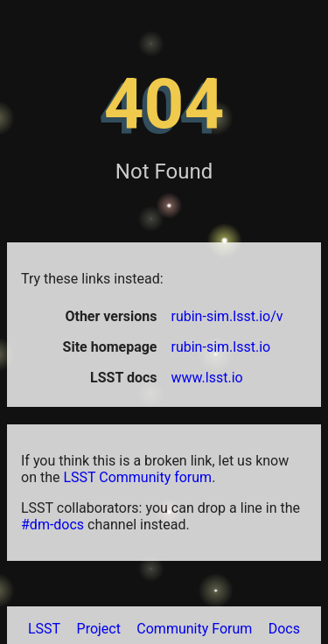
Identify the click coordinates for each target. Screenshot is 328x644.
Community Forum (194, 629)
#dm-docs (52, 525)
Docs (284, 629)
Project (99, 629)
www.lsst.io (207, 378)
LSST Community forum (137, 477)
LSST (44, 629)
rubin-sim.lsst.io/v (227, 316)
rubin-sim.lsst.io (221, 347)
